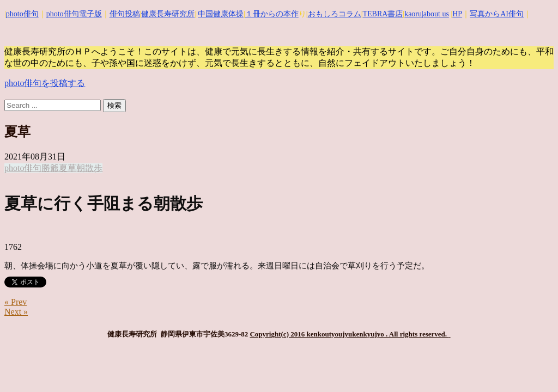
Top (532, 366)
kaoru (413, 14)
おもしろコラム (335, 14)
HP (457, 14)
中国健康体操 (221, 14)
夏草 (68, 168)
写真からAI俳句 (497, 14)
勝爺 (50, 168)
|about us (435, 14)
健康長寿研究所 (168, 14)
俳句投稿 (125, 14)
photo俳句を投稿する (45, 83)
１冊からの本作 (272, 14)
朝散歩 (89, 168)
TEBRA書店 (383, 14)
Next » (16, 312)
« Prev (16, 302)
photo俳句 (22, 14)
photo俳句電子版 (74, 14)
